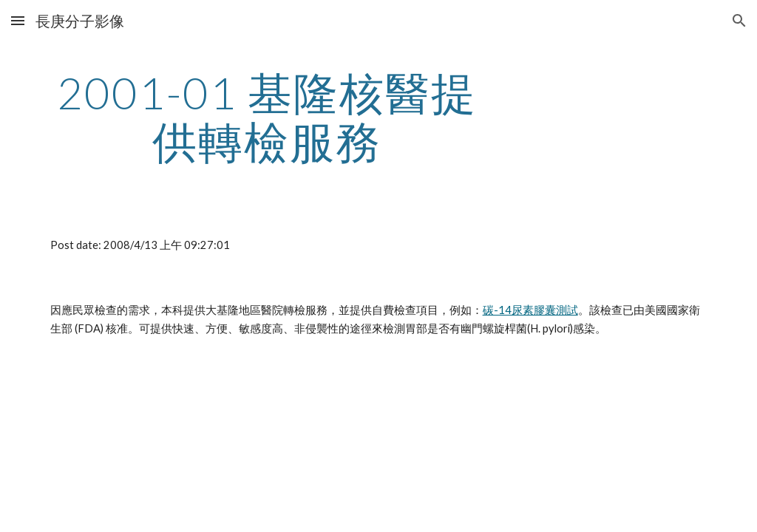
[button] (18, 20)
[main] (267, 117)
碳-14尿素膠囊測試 (530, 310)
